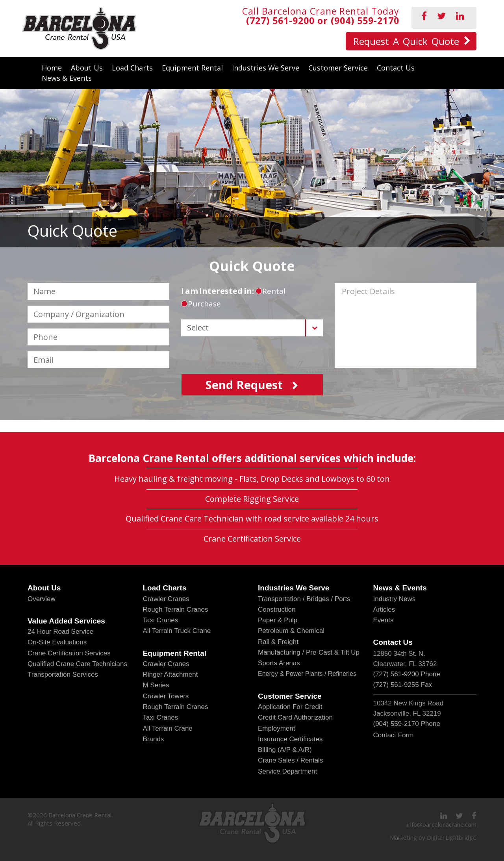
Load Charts (132, 68)
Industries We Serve (266, 68)
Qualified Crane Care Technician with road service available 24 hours (252, 519)
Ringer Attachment (170, 675)
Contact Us (396, 68)
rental (271, 291)
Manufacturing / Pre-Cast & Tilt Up (309, 652)
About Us (87, 68)
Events (384, 620)
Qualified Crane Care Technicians (77, 664)
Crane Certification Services (69, 653)
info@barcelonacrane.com (442, 824)
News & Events (67, 78)
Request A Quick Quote (406, 41)
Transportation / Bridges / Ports (304, 599)
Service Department (287, 771)
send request (244, 385)
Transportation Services (63, 675)
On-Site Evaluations (57, 642)
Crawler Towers (166, 696)
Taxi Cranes (161, 620)
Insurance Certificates (290, 739)
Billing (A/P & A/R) (285, 750)
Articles (384, 610)
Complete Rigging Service (252, 499)
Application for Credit (290, 707)
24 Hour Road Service (60, 632)
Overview (42, 599)
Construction (277, 610)
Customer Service (338, 68)
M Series (156, 685)
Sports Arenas (279, 663)
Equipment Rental (192, 68)
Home (52, 68)
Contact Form (394, 735)
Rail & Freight (278, 642)
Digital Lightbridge (452, 837)
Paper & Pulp (278, 620)
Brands (154, 739)
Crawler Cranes (166, 599)
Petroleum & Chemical (291, 631)
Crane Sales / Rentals (290, 760)
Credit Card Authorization (295, 717)
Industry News (395, 599)
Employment (276, 728)
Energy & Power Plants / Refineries (307, 674)
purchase (201, 304)
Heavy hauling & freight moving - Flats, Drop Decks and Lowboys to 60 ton (252, 479)
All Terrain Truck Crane (177, 631)
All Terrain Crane (168, 728)
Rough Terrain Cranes (176, 610)
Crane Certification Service (252, 539)
